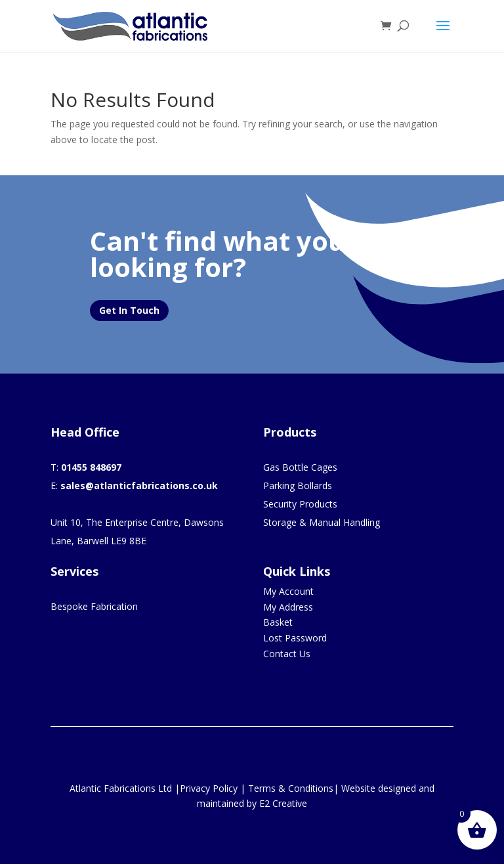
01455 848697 (91, 467)
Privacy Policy (209, 788)
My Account (288, 591)
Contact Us (287, 654)
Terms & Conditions (291, 788)
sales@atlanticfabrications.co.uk (139, 486)
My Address (288, 607)
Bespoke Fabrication (94, 606)
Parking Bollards (298, 486)
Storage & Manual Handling (322, 522)
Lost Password (295, 638)
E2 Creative (283, 803)
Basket (278, 622)
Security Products (300, 504)
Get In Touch (129, 310)
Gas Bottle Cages (300, 467)
